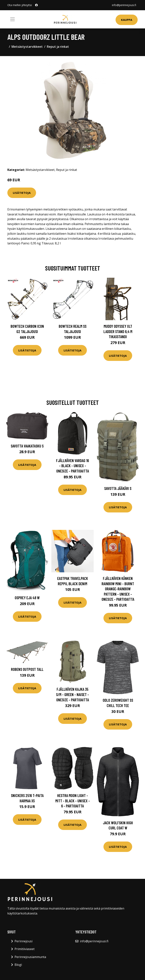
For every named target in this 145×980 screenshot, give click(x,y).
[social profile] (36, 5)
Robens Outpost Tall (27, 669)
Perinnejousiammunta (30, 957)
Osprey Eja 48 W (27, 598)
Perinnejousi (24, 941)
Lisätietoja (22, 193)
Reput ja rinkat (58, 47)
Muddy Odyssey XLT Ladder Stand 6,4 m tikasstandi (118, 331)
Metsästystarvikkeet (27, 47)
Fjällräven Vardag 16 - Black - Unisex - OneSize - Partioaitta (72, 466)
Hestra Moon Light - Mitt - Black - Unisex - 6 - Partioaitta (73, 801)
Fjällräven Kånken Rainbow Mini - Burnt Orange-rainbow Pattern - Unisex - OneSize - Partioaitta (118, 589)
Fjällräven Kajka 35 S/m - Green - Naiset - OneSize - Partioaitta (72, 694)
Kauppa (127, 20)
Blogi (18, 965)
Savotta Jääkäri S (118, 488)
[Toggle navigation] (12, 19)
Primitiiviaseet (25, 949)
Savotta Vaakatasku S (27, 446)
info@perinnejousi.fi (124, 5)
